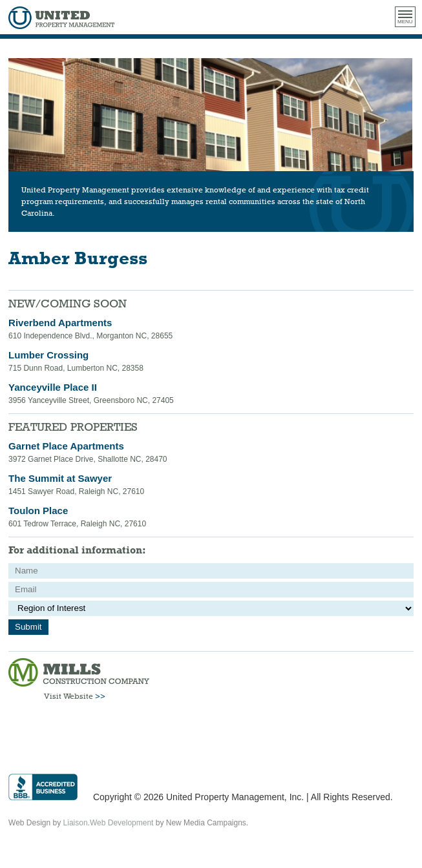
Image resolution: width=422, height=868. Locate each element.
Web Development (122, 823)
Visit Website (75, 696)
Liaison (76, 823)
